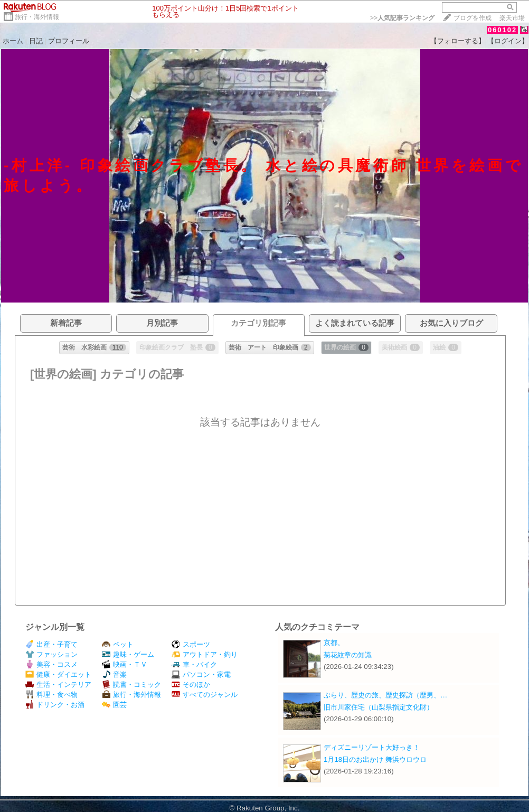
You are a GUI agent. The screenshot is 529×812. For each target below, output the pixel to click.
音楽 (114, 674)
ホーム (13, 41)
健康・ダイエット (58, 674)
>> (402, 18)
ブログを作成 (473, 18)
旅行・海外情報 (37, 17)
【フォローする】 (458, 41)
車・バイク (194, 664)
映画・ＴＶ (125, 664)
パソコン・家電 (201, 674)
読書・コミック (131, 684)
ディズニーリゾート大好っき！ (372, 747)
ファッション (51, 654)
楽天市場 (512, 18)
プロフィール (69, 41)
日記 (36, 41)
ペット (118, 644)
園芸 (114, 705)
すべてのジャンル (205, 695)
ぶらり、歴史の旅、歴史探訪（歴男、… (385, 695)
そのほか (191, 684)
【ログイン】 (508, 41)
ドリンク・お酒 (55, 705)
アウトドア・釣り (205, 654)
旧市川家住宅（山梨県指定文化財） (379, 707)
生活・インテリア (58, 684)
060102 (502, 30)
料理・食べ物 (51, 695)
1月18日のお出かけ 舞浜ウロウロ (375, 759)
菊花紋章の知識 (348, 655)
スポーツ (191, 644)
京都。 (334, 643)
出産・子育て (51, 644)
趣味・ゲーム (128, 654)
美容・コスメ (51, 664)
